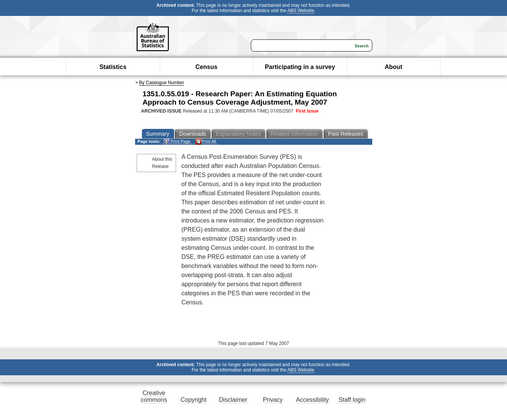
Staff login (352, 400)
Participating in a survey (300, 67)
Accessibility (313, 400)
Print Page (177, 142)
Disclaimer (233, 400)
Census (206, 67)
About (394, 67)
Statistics (113, 67)
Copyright (194, 400)
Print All (206, 142)
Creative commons (154, 396)
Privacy (273, 400)
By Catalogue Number (162, 83)
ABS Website (301, 11)
